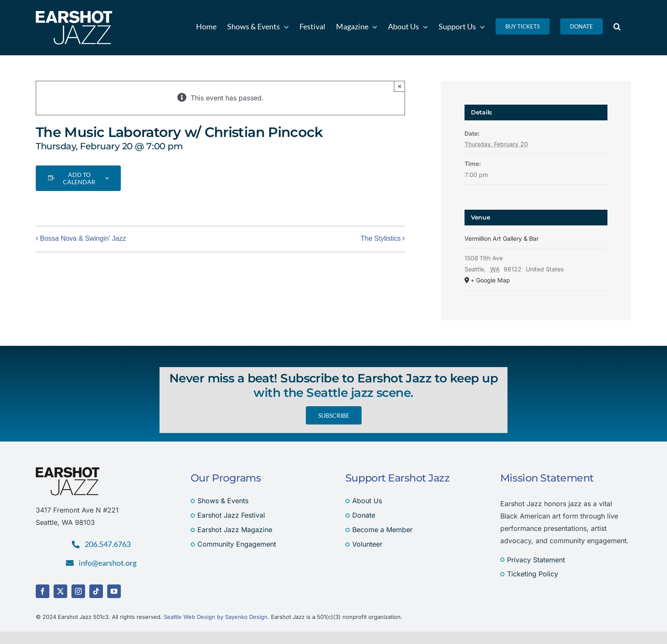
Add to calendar (79, 178)
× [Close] (400, 86)
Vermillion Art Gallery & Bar (502, 238)
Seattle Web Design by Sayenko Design (216, 617)
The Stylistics (381, 238)
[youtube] (114, 591)
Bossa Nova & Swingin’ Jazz (83, 238)
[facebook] (43, 591)
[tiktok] (96, 591)
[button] (617, 26)
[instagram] (78, 591)
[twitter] (60, 591)
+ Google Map (490, 280)
